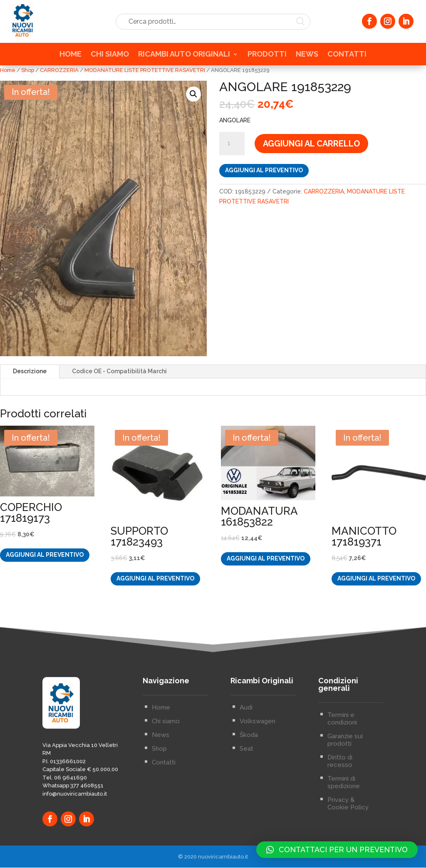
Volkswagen (258, 783)
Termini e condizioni (342, 780)
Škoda (249, 796)
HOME (71, 56)
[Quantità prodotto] (232, 144)
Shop (28, 70)
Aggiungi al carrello (311, 144)
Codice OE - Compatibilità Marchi (119, 372)
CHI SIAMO (110, 56)
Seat (246, 810)
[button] (193, 94)
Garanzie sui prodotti (345, 801)
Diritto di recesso (340, 823)
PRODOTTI (267, 56)
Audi (246, 769)
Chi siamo (166, 783)
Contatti (164, 824)
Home (8, 70)
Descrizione (30, 372)
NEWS (307, 56)
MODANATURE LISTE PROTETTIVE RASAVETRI (145, 70)
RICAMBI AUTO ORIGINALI (184, 56)
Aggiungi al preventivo (264, 171)
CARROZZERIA (59, 70)
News (161, 796)
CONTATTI (347, 56)
